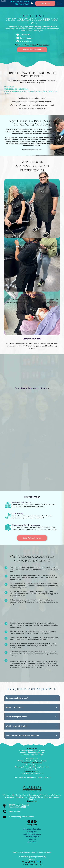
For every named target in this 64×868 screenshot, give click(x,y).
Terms (32, 857)
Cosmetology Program (32, 834)
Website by (32, 859)
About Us (32, 839)
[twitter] (32, 822)
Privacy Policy (23, 857)
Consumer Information (32, 829)
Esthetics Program (32, 837)
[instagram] (35, 822)
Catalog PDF (32, 832)
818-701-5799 (14, 811)
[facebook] (29, 822)
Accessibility (41, 857)
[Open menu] (60, 3)
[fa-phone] (32, 4)
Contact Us (32, 842)
